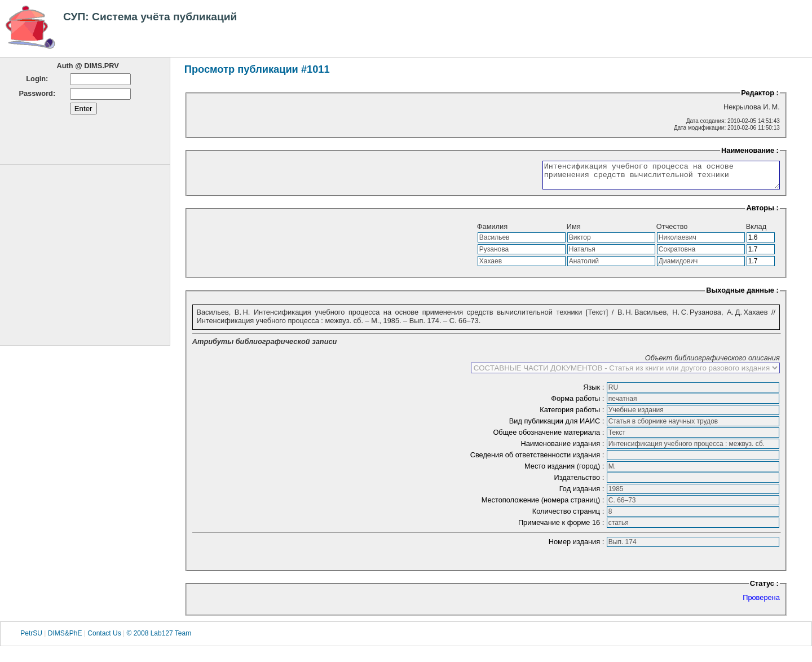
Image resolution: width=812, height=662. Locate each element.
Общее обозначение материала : (549, 437)
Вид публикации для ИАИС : (558, 426)
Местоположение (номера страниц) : (544, 505)
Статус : (764, 588)
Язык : (595, 392)
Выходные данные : (742, 295)
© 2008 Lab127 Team (159, 639)
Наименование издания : (563, 449)
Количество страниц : (569, 516)
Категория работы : (573, 415)
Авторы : (762, 213)
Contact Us (104, 639)
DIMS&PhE (65, 639)
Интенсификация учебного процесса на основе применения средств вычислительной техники (647, 178)
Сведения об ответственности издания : (538, 460)
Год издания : (583, 494)
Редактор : (760, 93)
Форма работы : (579, 403)
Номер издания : (577, 547)
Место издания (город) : (565, 471)
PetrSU (31, 639)
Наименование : (750, 150)
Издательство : (580, 482)
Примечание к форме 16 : (562, 528)
